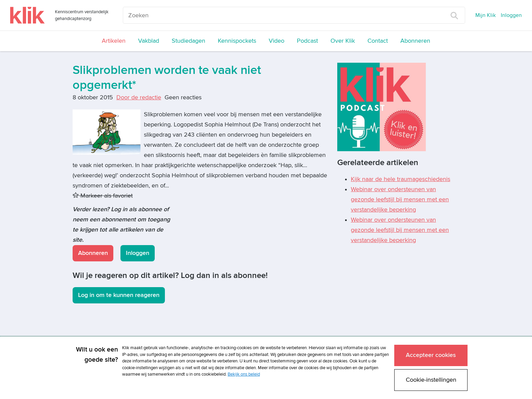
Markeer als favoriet (103, 196)
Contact (378, 41)
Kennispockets (237, 41)
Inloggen (511, 15)
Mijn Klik (486, 15)
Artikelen (114, 41)
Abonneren (415, 41)
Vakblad (149, 41)
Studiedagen (188, 41)
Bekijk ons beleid (244, 374)
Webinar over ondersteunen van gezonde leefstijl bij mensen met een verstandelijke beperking (400, 199)
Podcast (307, 41)
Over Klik (343, 41)
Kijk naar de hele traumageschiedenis (401, 179)
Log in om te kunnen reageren (119, 295)
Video (277, 41)
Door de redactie (139, 97)
